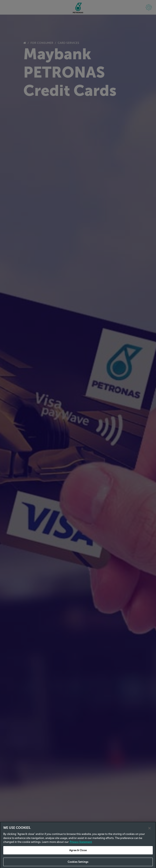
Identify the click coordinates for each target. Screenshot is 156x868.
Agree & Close (78, 853)
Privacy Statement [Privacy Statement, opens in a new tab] (81, 845)
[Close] (149, 831)
